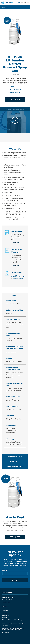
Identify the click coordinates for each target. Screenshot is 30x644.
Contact (5, 613)
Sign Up (15, 580)
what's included (14, 466)
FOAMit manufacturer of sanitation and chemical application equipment (7, 3)
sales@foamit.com (18, 276)
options (14, 461)
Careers (5, 618)
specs (14, 295)
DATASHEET (14, 87)
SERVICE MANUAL (14, 93)
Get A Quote (15, 537)
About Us (5, 611)
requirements (14, 456)
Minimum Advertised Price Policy (12, 620)
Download (15, 243)
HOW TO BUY (15, 100)
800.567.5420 (18, 278)
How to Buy (6, 615)
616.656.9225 (6, 602)
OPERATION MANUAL (14, 90)
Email (5, 570)
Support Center (7, 600)
